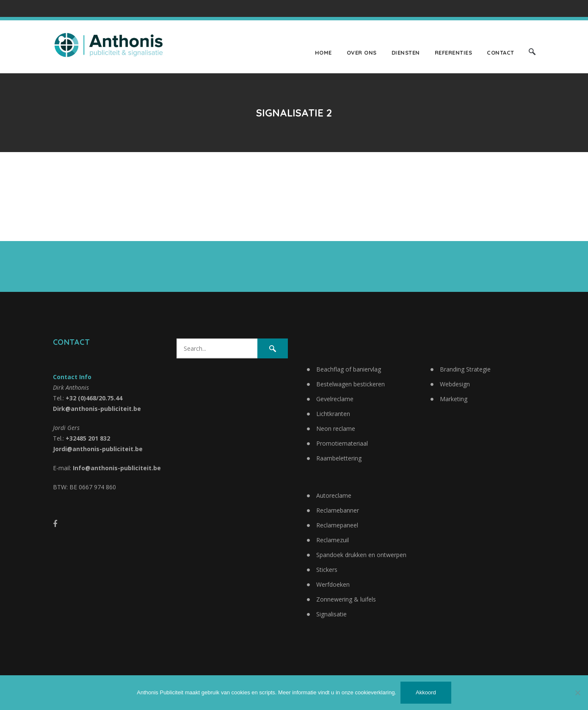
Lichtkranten (333, 414)
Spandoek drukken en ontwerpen (361, 555)
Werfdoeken (333, 584)
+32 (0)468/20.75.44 (94, 398)
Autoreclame (334, 495)
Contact (501, 53)
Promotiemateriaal (342, 443)
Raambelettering (339, 458)
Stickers (327, 570)
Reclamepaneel (337, 525)
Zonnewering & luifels (346, 599)
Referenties (454, 53)
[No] (577, 693)
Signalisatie (331, 614)
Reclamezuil (333, 540)
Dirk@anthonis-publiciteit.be (97, 409)
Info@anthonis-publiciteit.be (117, 468)
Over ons (362, 53)
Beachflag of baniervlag (349, 369)
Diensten (406, 53)
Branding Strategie (465, 369)
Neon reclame (336, 428)
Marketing (454, 399)
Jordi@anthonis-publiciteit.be (98, 449)
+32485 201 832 (88, 438)
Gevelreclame (335, 399)
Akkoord (426, 692)
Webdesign (455, 384)
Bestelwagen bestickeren (351, 384)
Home (323, 53)
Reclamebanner (338, 510)
